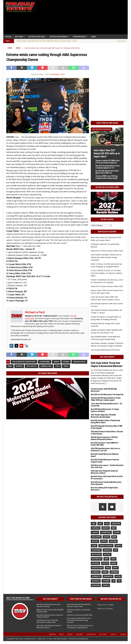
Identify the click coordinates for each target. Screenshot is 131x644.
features (113, 541)
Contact (113, 634)
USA (119, 581)
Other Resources (79, 37)
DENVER (56, 362)
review (114, 563)
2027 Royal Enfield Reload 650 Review (105, 350)
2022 (94, 524)
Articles (8, 37)
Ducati (106, 537)
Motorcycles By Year (36, 37)
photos (105, 563)
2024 (107, 524)
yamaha (106, 585)
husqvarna (96, 550)
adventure (116, 524)
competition (106, 532)
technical (96, 581)
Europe (104, 541)
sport (115, 568)
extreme (66, 362)
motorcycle (97, 559)
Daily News (19, 37)
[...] (106, 383)
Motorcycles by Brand (59, 37)
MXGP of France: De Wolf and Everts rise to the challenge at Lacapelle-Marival (80, 627)
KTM (115, 550)
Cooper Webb (44, 362)
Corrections (91, 634)
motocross (96, 554)
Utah (57, 366)
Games (93, 37)
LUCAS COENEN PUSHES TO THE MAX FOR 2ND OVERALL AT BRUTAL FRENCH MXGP (107, 273)
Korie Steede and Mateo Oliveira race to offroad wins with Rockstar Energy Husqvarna (106, 257)
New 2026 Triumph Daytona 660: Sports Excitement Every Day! (49, 605)
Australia (96, 528)
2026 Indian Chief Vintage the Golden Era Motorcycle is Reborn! (49, 627)
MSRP (106, 559)
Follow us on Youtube (105, 608)
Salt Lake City (32, 366)
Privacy (70, 634)
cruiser (117, 532)
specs (108, 568)
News (10, 366)
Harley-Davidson (106, 546)
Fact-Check (103, 634)
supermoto (96, 576)
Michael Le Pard (58, 74)
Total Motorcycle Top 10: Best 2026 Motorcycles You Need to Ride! (47, 621)
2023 (100, 524)
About (62, 634)
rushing (19, 366)
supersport (108, 576)
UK (113, 581)
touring (106, 581)
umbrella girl (46, 366)
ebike (114, 537)
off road (95, 563)
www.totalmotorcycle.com (21, 339)
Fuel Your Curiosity (107, 357)
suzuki (118, 576)
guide (94, 546)
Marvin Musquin (79, 362)
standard (96, 572)
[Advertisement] (82, 18)
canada (95, 532)
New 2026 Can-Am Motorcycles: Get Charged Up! (107, 395)
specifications (97, 568)
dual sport (96, 537)
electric (95, 541)
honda (118, 546)
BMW (114, 528)
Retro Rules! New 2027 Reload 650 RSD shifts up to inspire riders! (107, 153)
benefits (106, 528)
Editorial (80, 634)
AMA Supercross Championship (24, 362)
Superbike (114, 572)
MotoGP (107, 554)
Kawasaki (107, 550)
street (105, 572)
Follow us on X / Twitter (106, 605)
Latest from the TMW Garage (107, 123)
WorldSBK (96, 585)
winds (66, 366)
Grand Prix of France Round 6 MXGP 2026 (107, 251)
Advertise (52, 634)
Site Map (123, 634)
